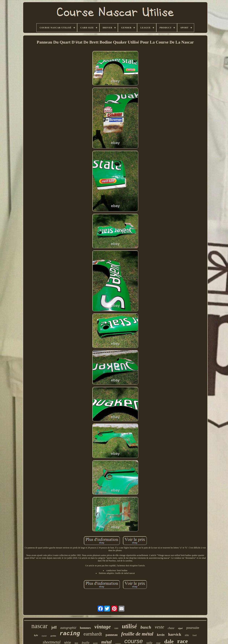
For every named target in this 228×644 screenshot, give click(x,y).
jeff (54, 627)
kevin (161, 635)
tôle (187, 635)
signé (180, 628)
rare (116, 628)
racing (70, 634)
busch (146, 627)
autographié (68, 628)
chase (171, 628)
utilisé (129, 626)
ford (194, 635)
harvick (175, 634)
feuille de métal (137, 634)
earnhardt (93, 634)
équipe (44, 636)
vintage (103, 627)
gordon (53, 636)
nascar (39, 626)
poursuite (193, 628)
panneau (112, 635)
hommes (85, 628)
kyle (36, 635)
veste (160, 627)
